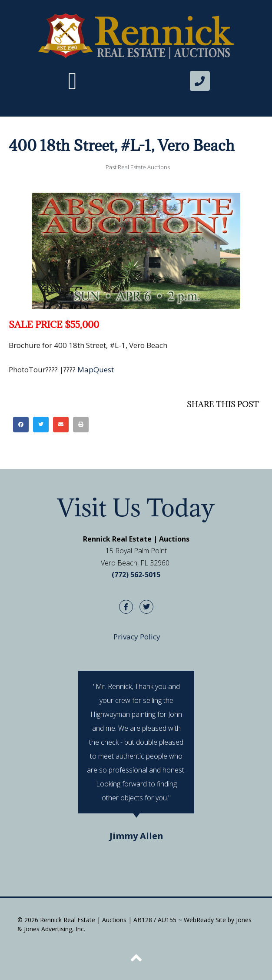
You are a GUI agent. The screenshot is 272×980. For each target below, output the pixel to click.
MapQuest (96, 370)
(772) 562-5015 (136, 575)
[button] (73, 81)
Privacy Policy (137, 637)
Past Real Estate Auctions (138, 167)
